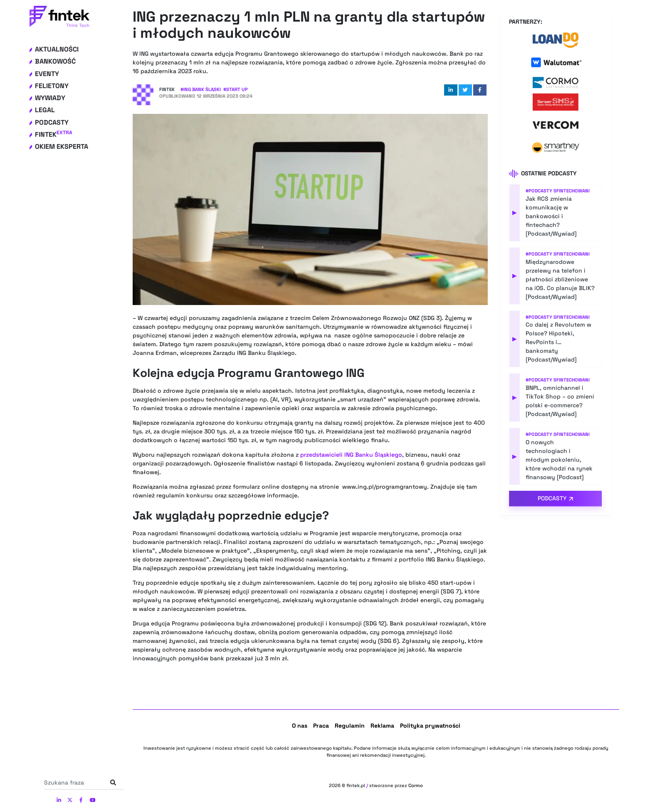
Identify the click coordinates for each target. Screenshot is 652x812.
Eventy (47, 74)
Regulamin (350, 726)
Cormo (416, 785)
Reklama (382, 726)
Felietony (52, 86)
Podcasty (52, 122)
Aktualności (57, 49)
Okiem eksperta (62, 146)
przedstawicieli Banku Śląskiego (351, 455)
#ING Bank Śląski (201, 89)
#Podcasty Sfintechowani (558, 191)
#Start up (236, 89)
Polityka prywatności (430, 726)
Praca (321, 726)
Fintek (54, 134)
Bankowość (55, 61)
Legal (45, 110)
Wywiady (50, 98)
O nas (300, 726)
